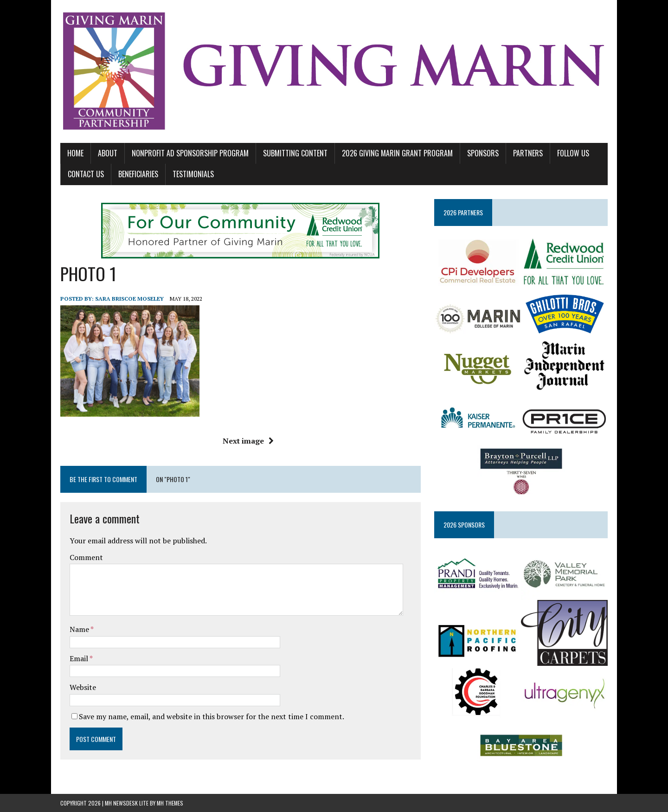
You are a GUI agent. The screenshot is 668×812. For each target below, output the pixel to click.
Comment (86, 557)
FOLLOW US (573, 153)
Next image (248, 441)
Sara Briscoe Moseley (129, 299)
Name (80, 629)
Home (75, 153)
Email (80, 658)
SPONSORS (483, 153)
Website (83, 687)
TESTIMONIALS (193, 174)
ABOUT (108, 153)
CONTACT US (86, 174)
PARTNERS (528, 153)
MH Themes (170, 803)
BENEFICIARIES (138, 174)
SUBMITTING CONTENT (295, 153)
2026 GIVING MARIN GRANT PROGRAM (397, 153)
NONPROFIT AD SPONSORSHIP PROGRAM (190, 153)
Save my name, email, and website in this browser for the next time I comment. (212, 716)
